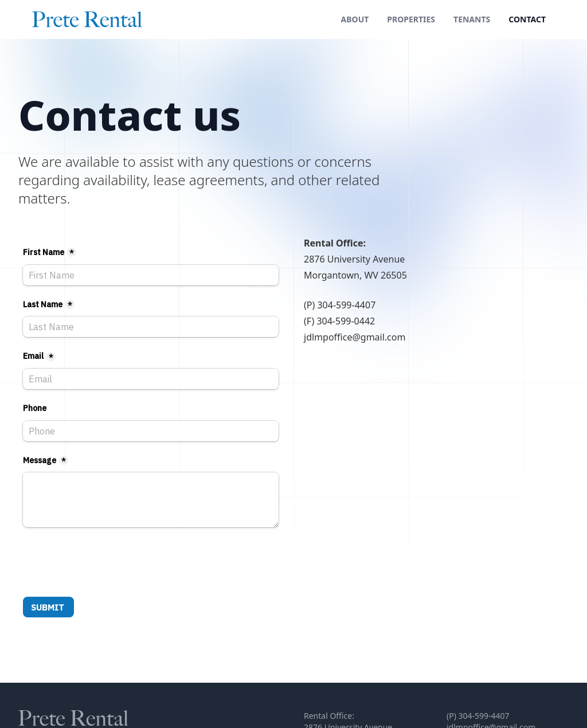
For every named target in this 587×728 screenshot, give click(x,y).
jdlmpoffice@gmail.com (355, 337)
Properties (411, 19)
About (355, 19)
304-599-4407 (346, 305)
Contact (527, 19)
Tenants (472, 19)
